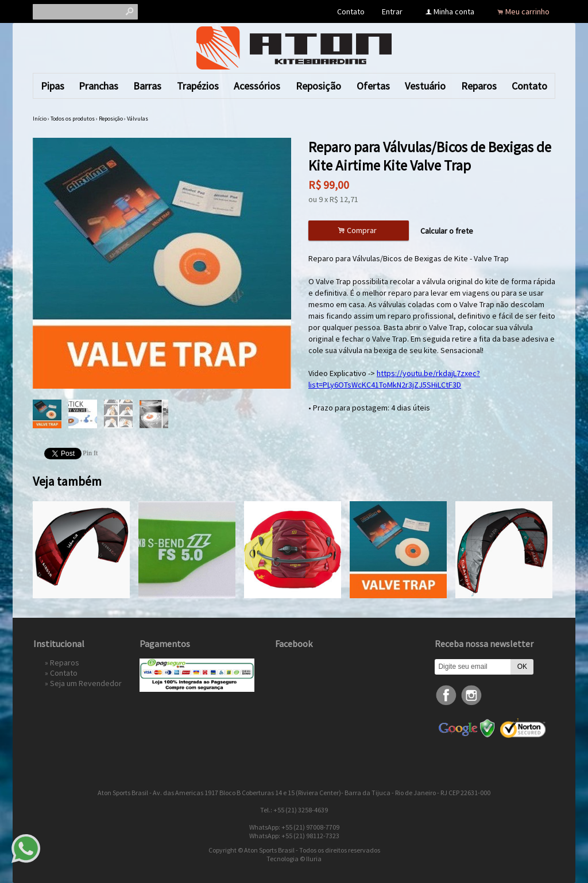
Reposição (318, 86)
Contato (351, 11)
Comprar (359, 231)
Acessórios (257, 86)
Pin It (90, 453)
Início (40, 119)
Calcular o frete (447, 231)
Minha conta (454, 11)
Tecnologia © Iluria (294, 859)
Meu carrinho (527, 11)
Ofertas (373, 86)
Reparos (479, 86)
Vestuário (425, 86)
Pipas (53, 86)
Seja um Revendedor (86, 683)
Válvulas (138, 119)
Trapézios (198, 86)
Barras (147, 86)
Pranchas (98, 86)
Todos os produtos (73, 119)
